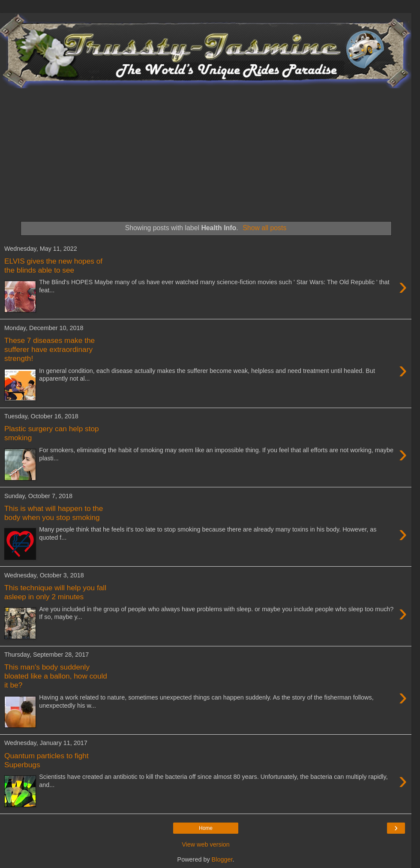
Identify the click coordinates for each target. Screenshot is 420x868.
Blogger (222, 859)
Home (206, 828)
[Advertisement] (206, 153)
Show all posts (264, 228)
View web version (206, 844)
